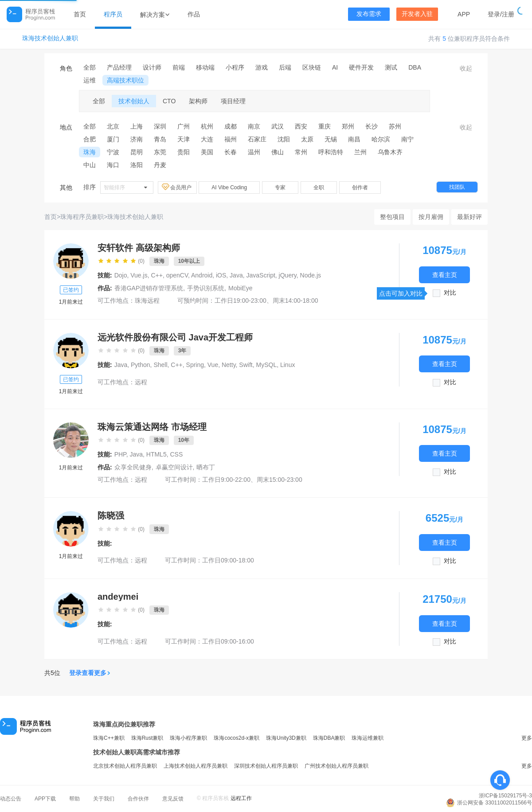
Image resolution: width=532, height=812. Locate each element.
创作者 (360, 187)
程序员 (113, 14)
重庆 (325, 126)
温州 (254, 152)
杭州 (207, 126)
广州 (184, 126)
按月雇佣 (431, 217)
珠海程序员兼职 (82, 217)
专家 (280, 187)
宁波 (113, 152)
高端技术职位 (125, 80)
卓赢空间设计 (174, 467)
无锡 (331, 139)
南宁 (407, 139)
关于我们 (104, 799)
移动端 (205, 67)
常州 (301, 152)
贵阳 (184, 152)
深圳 (160, 126)
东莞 (160, 152)
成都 (231, 126)
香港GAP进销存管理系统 (149, 288)
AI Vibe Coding (229, 187)
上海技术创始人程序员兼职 (196, 766)
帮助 (74, 799)
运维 (90, 80)
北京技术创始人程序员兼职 (125, 766)
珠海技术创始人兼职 (50, 38)
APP (464, 14)
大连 (207, 139)
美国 (207, 152)
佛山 (278, 152)
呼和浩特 (331, 152)
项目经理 (233, 101)
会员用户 (177, 187)
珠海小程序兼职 (188, 738)
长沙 (372, 126)
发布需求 (369, 14)
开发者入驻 (417, 14)
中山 (90, 165)
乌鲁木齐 (390, 152)
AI (335, 67)
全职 (319, 187)
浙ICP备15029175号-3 (505, 796)
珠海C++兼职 (109, 738)
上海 (137, 126)
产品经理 (119, 67)
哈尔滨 (381, 139)
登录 (494, 14)
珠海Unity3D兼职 (286, 738)
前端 (179, 67)
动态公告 (11, 799)
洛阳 (137, 165)
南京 (254, 126)
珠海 (90, 152)
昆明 (137, 152)
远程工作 (241, 798)
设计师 (152, 67)
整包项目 (392, 217)
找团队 (457, 187)
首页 (80, 14)
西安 (301, 126)
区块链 (312, 67)
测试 (391, 67)
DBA (415, 67)
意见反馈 (173, 799)
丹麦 (160, 165)
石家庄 (257, 139)
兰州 (360, 152)
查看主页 (445, 275)
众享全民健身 (133, 467)
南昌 (354, 139)
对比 (450, 293)
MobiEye (240, 288)
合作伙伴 (138, 799)
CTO (169, 101)
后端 (285, 67)
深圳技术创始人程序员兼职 (266, 766)
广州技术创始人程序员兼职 (336, 766)
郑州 (348, 126)
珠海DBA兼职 (329, 738)
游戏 (262, 67)
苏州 (395, 126)
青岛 (160, 139)
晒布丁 (206, 467)
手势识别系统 (206, 288)
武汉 (278, 126)
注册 (508, 14)
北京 (113, 126)
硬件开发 (361, 67)
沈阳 (284, 139)
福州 (231, 139)
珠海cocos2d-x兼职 (237, 738)
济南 (137, 139)
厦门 (113, 139)
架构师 (198, 101)
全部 (90, 67)
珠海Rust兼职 (147, 738)
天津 (184, 139)
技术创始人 (134, 101)
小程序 (235, 67)
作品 (194, 14)
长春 (231, 152)
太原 (307, 139)
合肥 (90, 139)
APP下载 (45, 799)
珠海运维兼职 (368, 738)
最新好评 (469, 217)
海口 (113, 165)
